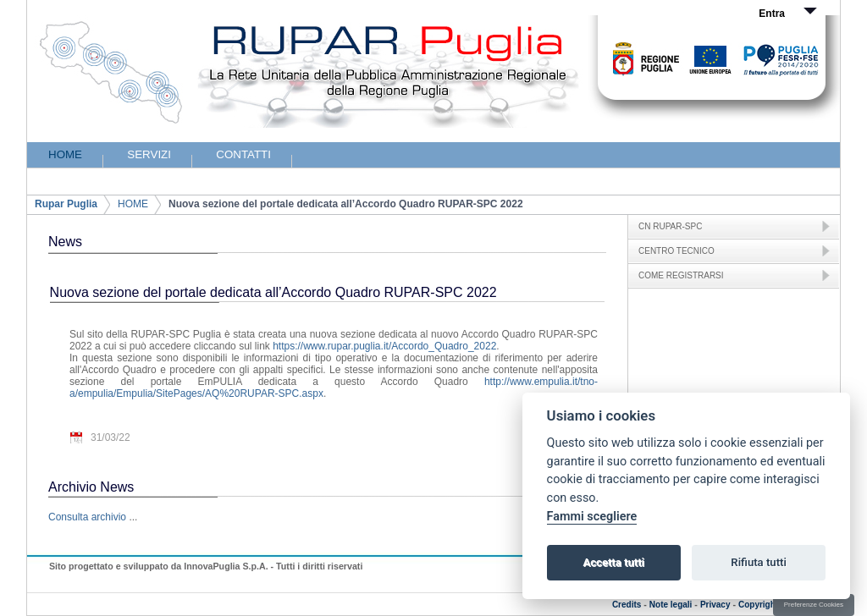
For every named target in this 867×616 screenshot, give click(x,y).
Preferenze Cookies (814, 605)
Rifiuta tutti (759, 562)
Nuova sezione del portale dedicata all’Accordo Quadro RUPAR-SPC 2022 (346, 204)
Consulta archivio (87, 517)
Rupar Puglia (66, 204)
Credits (627, 605)
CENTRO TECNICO (676, 251)
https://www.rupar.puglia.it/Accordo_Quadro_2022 (384, 346)
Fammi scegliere (592, 517)
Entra (772, 14)
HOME (133, 204)
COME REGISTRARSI (681, 275)
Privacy (715, 605)
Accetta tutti (613, 562)
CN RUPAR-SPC (670, 226)
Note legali (671, 605)
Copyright (758, 605)
